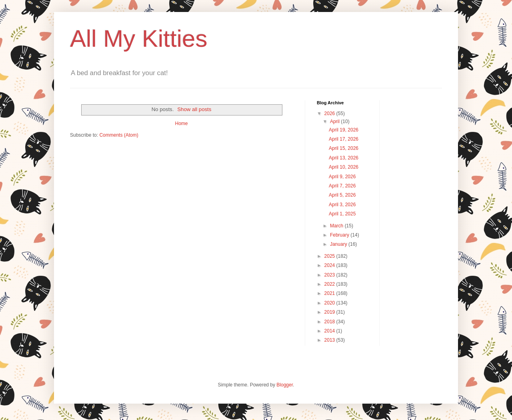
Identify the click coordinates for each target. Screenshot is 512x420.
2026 (330, 113)
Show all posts (194, 109)
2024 (330, 265)
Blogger (285, 385)
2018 (330, 322)
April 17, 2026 (344, 139)
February (340, 235)
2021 (330, 293)
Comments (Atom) (119, 135)
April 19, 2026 (344, 130)
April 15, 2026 (344, 148)
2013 (330, 340)
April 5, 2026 (342, 195)
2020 (330, 303)
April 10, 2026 (344, 167)
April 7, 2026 (342, 186)
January (339, 244)
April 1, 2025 (342, 214)
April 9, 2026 (342, 177)
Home (181, 123)
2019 (330, 312)
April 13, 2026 (344, 158)
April (335, 121)
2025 (330, 256)
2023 (330, 275)
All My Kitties (139, 39)
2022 (330, 284)
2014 (330, 331)
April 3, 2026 (342, 205)
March (337, 226)
